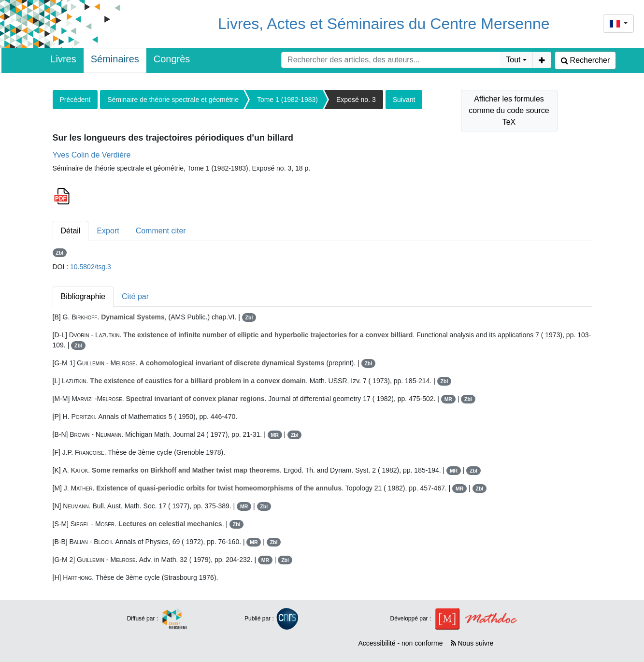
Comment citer (161, 231)
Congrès (172, 59)
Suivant (404, 100)
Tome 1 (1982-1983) (287, 100)
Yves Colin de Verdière (92, 155)
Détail (71, 231)
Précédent (75, 100)
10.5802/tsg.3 (91, 267)
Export (108, 231)
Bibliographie (83, 296)
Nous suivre (472, 643)
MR (448, 399)
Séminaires (115, 59)
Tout (513, 60)
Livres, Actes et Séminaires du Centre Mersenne (384, 24)
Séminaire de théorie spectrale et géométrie (173, 100)
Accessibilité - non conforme (400, 643)
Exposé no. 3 (356, 100)
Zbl (59, 253)
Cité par (135, 296)
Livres (63, 59)
